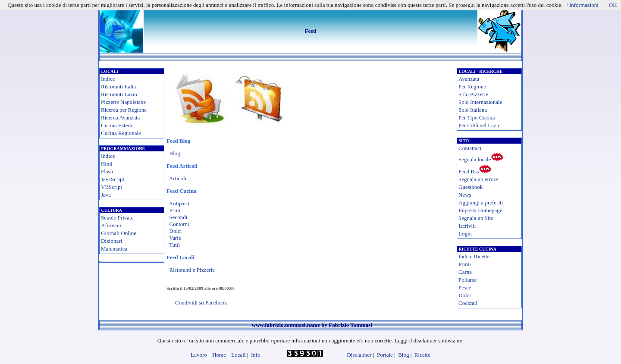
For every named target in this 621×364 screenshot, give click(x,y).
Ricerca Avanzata (120, 118)
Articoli (178, 178)
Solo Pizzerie (473, 94)
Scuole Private (117, 218)
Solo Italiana (473, 110)
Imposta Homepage (480, 210)
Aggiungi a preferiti (481, 202)
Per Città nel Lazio (480, 125)
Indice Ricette (474, 256)
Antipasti (179, 203)
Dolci (176, 231)
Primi (176, 210)
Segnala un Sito (476, 218)
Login (465, 234)
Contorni (179, 224)
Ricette (422, 355)
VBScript (111, 187)
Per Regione (472, 86)
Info (256, 355)
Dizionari (111, 241)
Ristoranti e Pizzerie (192, 270)
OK (613, 5)
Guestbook (470, 187)
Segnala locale (475, 159)
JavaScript (113, 179)
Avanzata (469, 79)
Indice (108, 79)
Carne (465, 272)
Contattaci (470, 148)
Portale (385, 355)
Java (106, 195)
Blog (175, 153)
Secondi (179, 217)
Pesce (465, 287)
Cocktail (468, 303)
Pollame (468, 280)
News (465, 195)
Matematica (114, 249)
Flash (107, 171)
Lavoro (199, 355)
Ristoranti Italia (118, 86)
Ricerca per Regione (124, 110)
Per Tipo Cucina (477, 118)
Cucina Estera (117, 125)
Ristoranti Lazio (119, 94)
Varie (175, 238)
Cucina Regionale (121, 133)
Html (107, 164)
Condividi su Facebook (201, 303)
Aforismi (111, 225)
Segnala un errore (478, 179)
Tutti (174, 245)
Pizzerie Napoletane (123, 102)
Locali (238, 355)
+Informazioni (582, 5)
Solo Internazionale (480, 102)
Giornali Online (119, 233)
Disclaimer (359, 355)
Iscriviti (467, 226)
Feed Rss (469, 171)
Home (219, 355)
